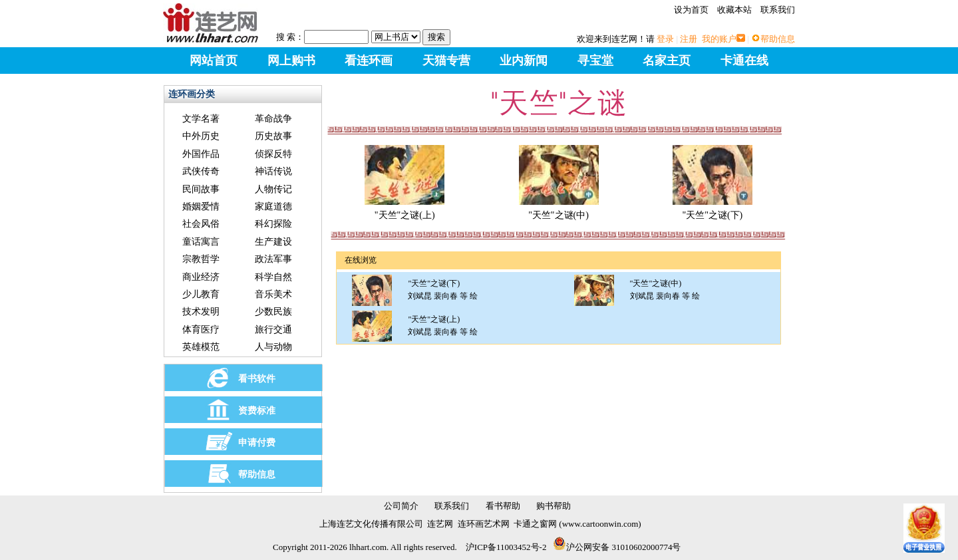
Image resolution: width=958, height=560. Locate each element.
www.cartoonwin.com (600, 524)
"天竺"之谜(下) (713, 210)
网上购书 (291, 61)
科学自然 (273, 277)
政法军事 (273, 259)
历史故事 (273, 136)
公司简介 (401, 506)
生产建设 (273, 242)
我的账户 (719, 39)
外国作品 (201, 154)
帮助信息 (778, 39)
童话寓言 (201, 242)
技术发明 (201, 312)
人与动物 (273, 347)
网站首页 (214, 61)
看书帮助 (503, 506)
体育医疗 (201, 330)
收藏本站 (734, 10)
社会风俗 (201, 224)
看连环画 (369, 61)
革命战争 (273, 119)
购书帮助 (554, 506)
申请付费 (257, 443)
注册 (689, 39)
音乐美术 (273, 294)
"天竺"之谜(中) (559, 210)
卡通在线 (744, 61)
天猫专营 (446, 61)
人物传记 (273, 189)
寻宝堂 (595, 61)
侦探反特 (273, 154)
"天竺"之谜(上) (404, 210)
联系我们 (778, 10)
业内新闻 (524, 61)
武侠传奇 (201, 171)
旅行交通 (273, 330)
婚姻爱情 (201, 207)
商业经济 (201, 277)
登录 (665, 39)
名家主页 (667, 61)
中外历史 (201, 136)
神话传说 (273, 171)
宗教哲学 (201, 259)
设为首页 (691, 10)
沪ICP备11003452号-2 (506, 547)
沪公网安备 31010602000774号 (617, 547)
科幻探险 (273, 224)
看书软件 (257, 379)
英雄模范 (201, 347)
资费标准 (257, 411)
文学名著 (201, 119)
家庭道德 (273, 207)
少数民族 (273, 312)
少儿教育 (201, 294)
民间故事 (201, 189)
